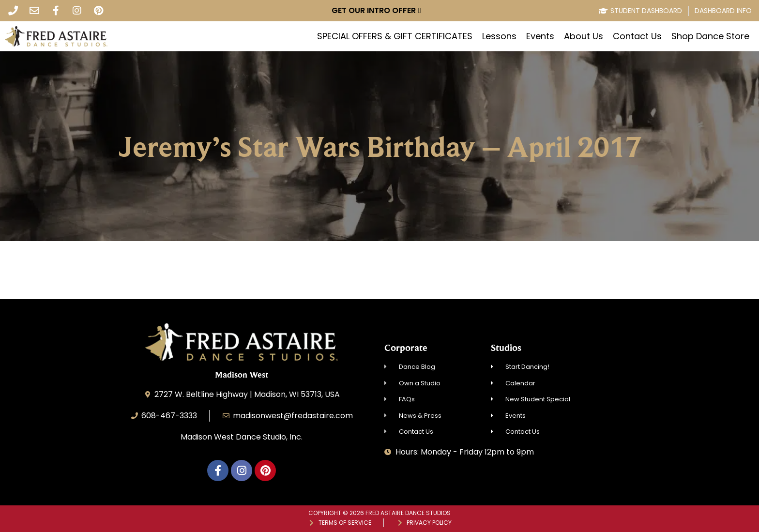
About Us (584, 36)
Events (540, 36)
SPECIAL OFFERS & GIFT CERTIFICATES (395, 36)
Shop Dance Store (710, 36)
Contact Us (637, 36)
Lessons (499, 36)
